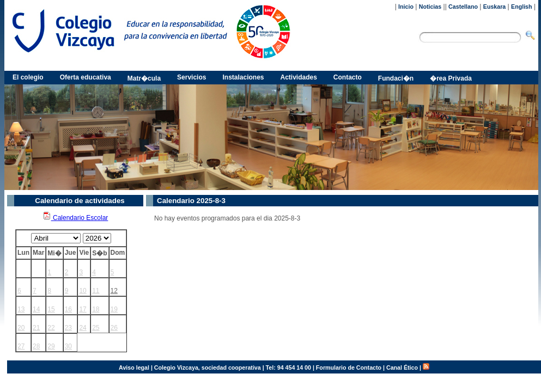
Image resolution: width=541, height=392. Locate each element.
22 (51, 328)
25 (96, 328)
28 (36, 346)
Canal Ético (402, 367)
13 (21, 309)
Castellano (463, 7)
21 (36, 328)
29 (51, 346)
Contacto (348, 77)
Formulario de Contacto (349, 367)
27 (21, 346)
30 (68, 346)
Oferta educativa (86, 77)
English (521, 7)
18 (96, 309)
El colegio (28, 77)
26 (114, 328)
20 (21, 328)
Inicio (406, 7)
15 (51, 309)
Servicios (192, 77)
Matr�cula (144, 78)
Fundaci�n (396, 78)
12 (114, 291)
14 (36, 309)
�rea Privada (451, 78)
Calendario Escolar (75, 218)
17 (83, 309)
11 (96, 291)
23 (68, 328)
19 (114, 309)
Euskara (494, 7)
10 (83, 291)
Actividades (299, 77)
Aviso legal (134, 367)
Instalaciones (243, 77)
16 (68, 309)
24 (83, 328)
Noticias (430, 7)
